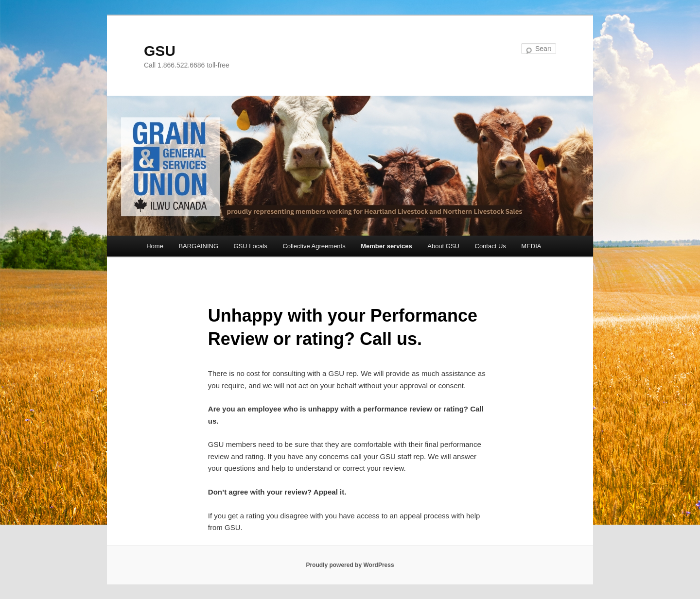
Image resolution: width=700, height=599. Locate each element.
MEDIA (531, 246)
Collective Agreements (314, 246)
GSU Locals (251, 246)
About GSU (443, 246)
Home (155, 246)
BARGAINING (198, 246)
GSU (160, 51)
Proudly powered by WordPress (350, 565)
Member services (386, 246)
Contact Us (490, 246)
